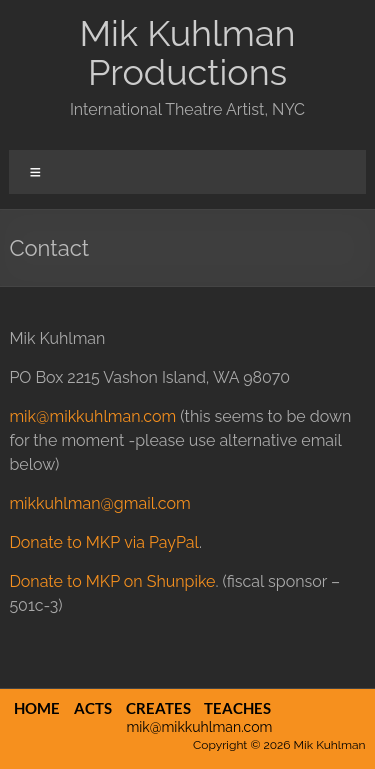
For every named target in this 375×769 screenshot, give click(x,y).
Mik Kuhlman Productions (187, 52)
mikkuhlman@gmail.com (99, 503)
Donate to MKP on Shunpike (112, 581)
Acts (93, 708)
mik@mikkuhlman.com (92, 416)
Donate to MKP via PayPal (104, 542)
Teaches (237, 708)
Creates (158, 708)
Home (37, 708)
